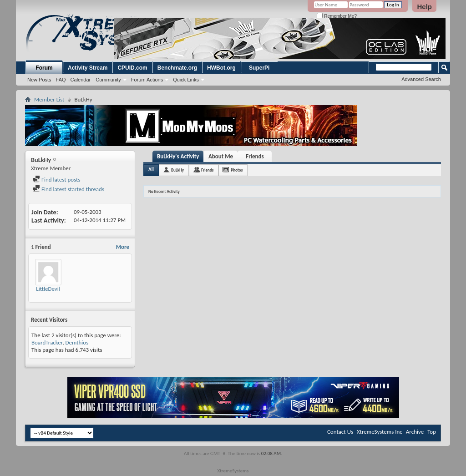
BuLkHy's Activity (178, 156)
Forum (44, 68)
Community (108, 80)
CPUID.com (132, 68)
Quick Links (186, 80)
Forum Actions (147, 80)
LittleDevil (48, 289)
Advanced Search (421, 79)
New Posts (39, 80)
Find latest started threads (68, 189)
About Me (221, 156)
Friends (255, 156)
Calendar (81, 80)
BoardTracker (47, 342)
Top (432, 432)
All (151, 170)
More (123, 247)
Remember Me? (337, 16)
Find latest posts (57, 180)
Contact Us (340, 432)
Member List (49, 99)
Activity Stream (88, 68)
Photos (237, 170)
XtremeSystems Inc (380, 432)
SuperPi (259, 68)
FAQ (61, 80)
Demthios (77, 342)
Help (424, 7)
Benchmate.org (177, 68)
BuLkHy (177, 170)
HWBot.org (221, 68)
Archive (415, 432)
